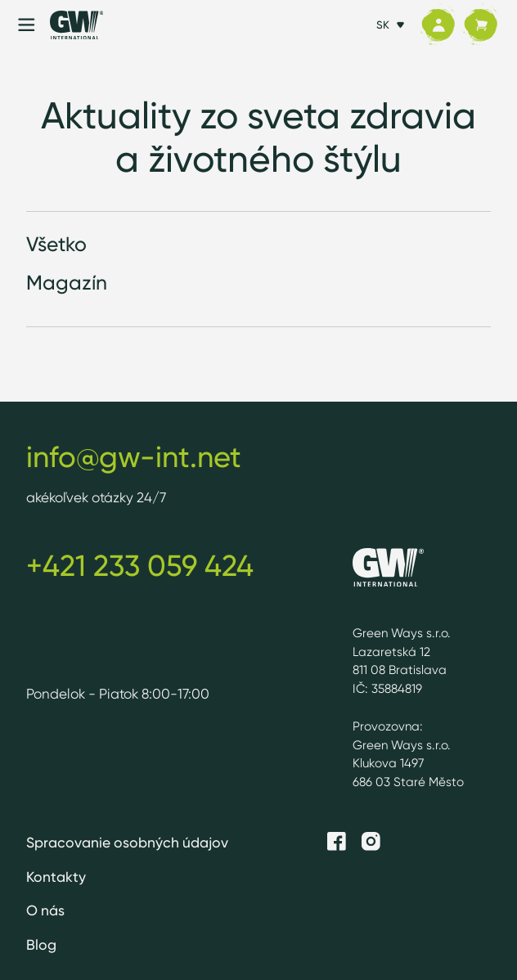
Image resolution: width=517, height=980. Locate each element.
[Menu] (27, 25)
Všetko (56, 244)
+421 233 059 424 (140, 566)
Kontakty (56, 877)
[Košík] (480, 25)
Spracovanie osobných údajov (127, 842)
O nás (45, 910)
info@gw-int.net (134, 457)
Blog (41, 944)
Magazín (67, 282)
